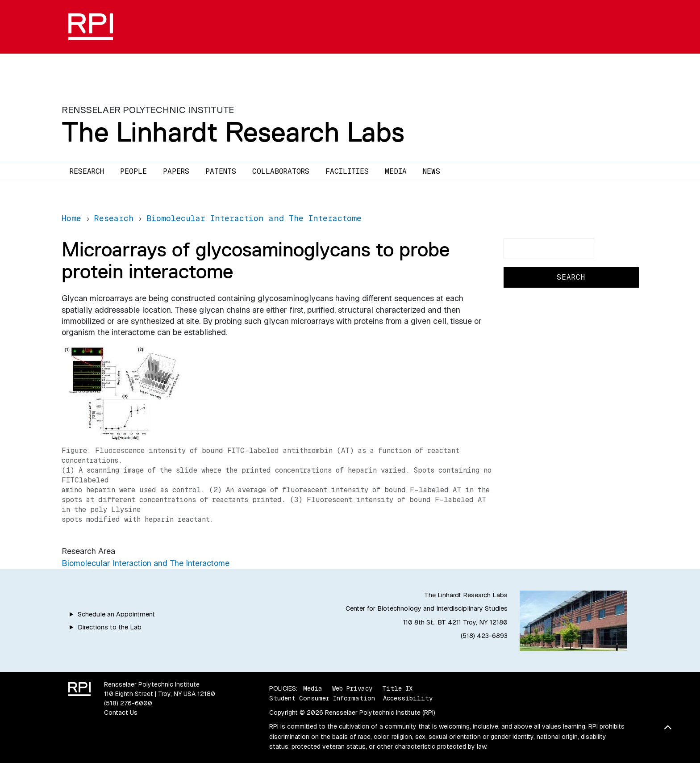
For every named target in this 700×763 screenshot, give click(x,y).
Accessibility (408, 698)
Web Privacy (352, 688)
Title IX (397, 688)
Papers (176, 171)
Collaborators (281, 171)
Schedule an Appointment (116, 614)
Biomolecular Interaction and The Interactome (146, 563)
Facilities (347, 171)
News (431, 171)
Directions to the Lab (110, 627)
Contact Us (121, 713)
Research (87, 171)
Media (396, 171)
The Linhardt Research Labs (233, 132)
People (133, 171)
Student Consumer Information (322, 698)
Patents (221, 171)
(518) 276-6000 (128, 703)
